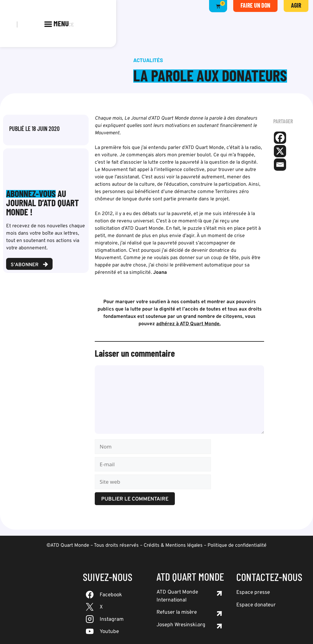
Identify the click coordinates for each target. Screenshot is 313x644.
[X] (280, 151)
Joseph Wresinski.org (181, 625)
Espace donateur (256, 605)
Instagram (112, 620)
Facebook (111, 595)
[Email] (280, 165)
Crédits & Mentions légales (173, 545)
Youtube (109, 632)
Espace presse (253, 593)
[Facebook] (280, 138)
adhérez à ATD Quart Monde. (188, 324)
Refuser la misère (177, 612)
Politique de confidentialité (237, 545)
